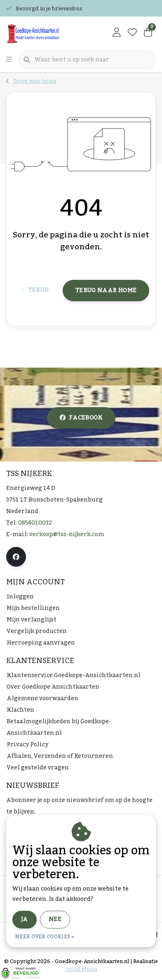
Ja (25, 919)
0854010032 (35, 523)
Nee (55, 919)
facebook (81, 418)
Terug (35, 290)
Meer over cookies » (45, 937)
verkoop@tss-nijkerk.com (67, 535)
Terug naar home (106, 291)
